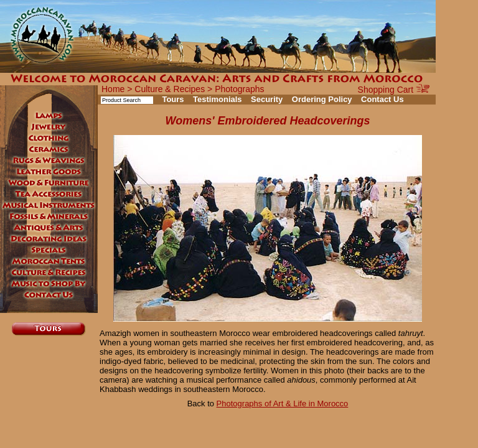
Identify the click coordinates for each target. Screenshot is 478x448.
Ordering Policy (322, 99)
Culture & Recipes (170, 89)
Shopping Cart (394, 90)
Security (267, 99)
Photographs (239, 89)
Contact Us (382, 99)
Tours (173, 99)
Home (113, 89)
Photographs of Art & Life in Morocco (283, 404)
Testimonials (218, 99)
